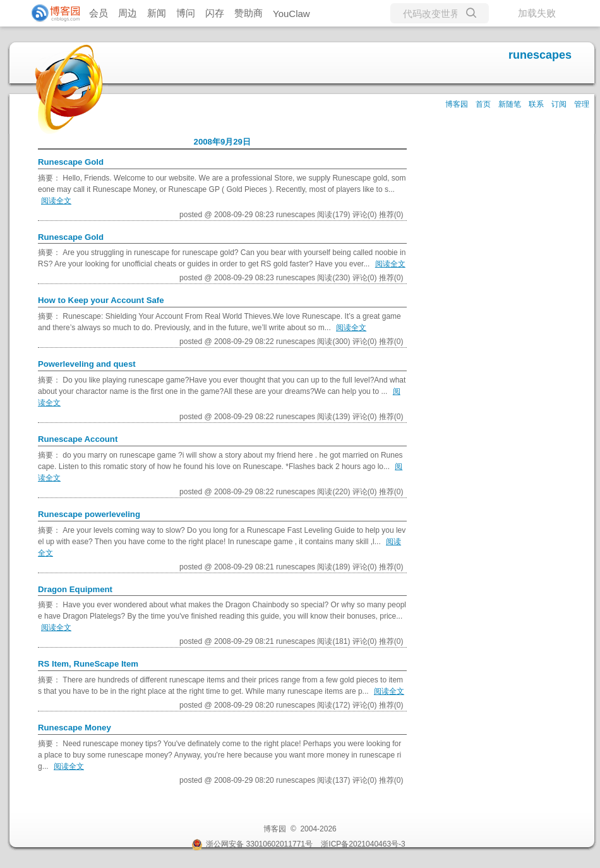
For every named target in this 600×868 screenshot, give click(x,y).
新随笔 (510, 104)
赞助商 (249, 13)
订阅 (559, 104)
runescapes (540, 55)
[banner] (51, 13)
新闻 (157, 13)
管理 (582, 104)
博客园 (457, 104)
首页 (483, 104)
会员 (99, 13)
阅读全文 (56, 201)
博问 (186, 13)
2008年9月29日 (222, 142)
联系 (536, 104)
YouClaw (291, 14)
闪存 (215, 13)
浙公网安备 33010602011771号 (252, 844)
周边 (128, 13)
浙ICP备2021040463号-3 (363, 844)
